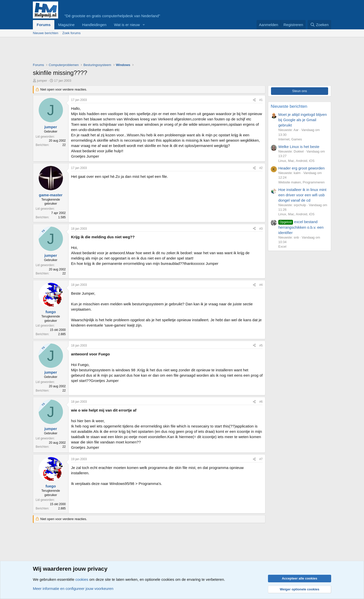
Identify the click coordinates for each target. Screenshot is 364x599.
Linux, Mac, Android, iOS (296, 161)
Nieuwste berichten (289, 106)
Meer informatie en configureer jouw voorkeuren (73, 589)
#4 (261, 285)
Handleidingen (94, 25)
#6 (261, 402)
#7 (261, 459)
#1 (261, 100)
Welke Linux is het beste (299, 147)
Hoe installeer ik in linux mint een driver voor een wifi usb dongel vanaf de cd (302, 195)
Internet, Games (290, 139)
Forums (44, 25)
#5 (261, 346)
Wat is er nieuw (127, 25)
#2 (261, 168)
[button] (144, 25)
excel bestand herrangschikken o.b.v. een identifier (301, 227)
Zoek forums (71, 33)
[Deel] (254, 100)
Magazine (66, 25)
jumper (42, 81)
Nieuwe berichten (45, 33)
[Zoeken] (320, 25)
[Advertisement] (125, 51)
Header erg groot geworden (301, 168)
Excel (282, 247)
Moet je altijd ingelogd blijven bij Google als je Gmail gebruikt (303, 120)
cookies (82, 579)
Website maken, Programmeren (301, 182)
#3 (261, 229)
